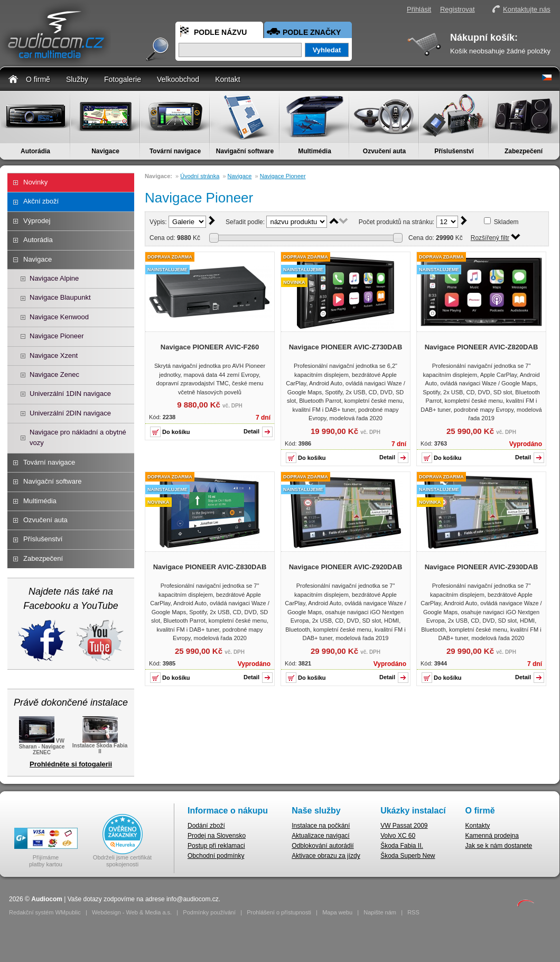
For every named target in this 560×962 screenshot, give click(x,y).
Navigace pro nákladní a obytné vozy (78, 437)
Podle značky (312, 32)
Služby (77, 79)
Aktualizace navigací (320, 836)
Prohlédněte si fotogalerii (71, 764)
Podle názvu (220, 32)
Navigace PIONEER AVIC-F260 (210, 347)
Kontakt (227, 79)
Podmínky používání (209, 912)
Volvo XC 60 (398, 836)
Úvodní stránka (200, 176)
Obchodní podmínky (216, 856)
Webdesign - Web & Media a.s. (132, 912)
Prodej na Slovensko (217, 836)
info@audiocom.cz (193, 899)
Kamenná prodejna (492, 836)
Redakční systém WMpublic (45, 912)
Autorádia (35, 151)
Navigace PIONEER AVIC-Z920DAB (346, 567)
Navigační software (245, 151)
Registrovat (458, 9)
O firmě (38, 79)
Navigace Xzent (54, 355)
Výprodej (37, 221)
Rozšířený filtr (490, 238)
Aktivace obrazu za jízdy (326, 856)
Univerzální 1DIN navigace (70, 394)
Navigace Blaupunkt (60, 297)
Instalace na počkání (321, 826)
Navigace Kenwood (59, 317)
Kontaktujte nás (527, 9)
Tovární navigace (175, 151)
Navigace (105, 151)
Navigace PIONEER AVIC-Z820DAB (482, 347)
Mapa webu (337, 912)
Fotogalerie (123, 79)
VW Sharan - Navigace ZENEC (42, 746)
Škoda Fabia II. (402, 846)
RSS (413, 912)
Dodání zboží (206, 826)
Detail (251, 431)
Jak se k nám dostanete (499, 846)
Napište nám (380, 912)
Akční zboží (41, 201)
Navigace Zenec (54, 374)
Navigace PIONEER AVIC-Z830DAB (210, 567)
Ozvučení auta (384, 151)
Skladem (506, 222)
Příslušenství (454, 151)
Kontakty (478, 826)
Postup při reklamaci (216, 846)
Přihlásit (419, 9)
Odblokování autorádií (323, 846)
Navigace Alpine (54, 278)
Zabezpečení (524, 151)
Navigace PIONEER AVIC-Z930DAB (482, 567)
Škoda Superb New (408, 856)
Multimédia (315, 151)
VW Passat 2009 (404, 826)
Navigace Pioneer (57, 336)
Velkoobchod (178, 79)
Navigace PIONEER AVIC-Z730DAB (346, 347)
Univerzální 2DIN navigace (70, 413)
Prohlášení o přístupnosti (279, 912)
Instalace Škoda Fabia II (100, 745)
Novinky (35, 182)
